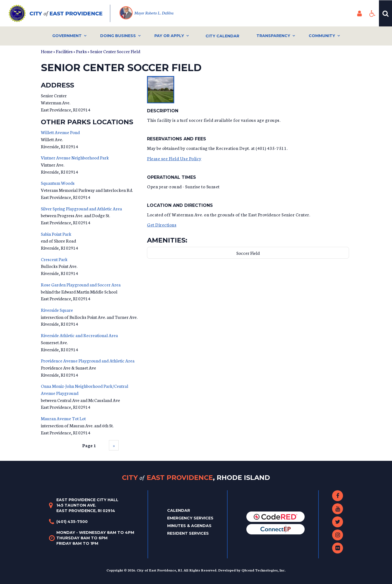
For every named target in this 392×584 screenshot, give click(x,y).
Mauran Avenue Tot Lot (63, 418)
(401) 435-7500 (72, 522)
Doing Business (118, 36)
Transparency (273, 36)
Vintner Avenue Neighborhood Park (75, 157)
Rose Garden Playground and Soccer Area (81, 284)
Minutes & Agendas (189, 526)
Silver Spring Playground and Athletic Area (81, 208)
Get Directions (162, 224)
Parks (81, 51)
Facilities (64, 51)
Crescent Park (54, 259)
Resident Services (188, 533)
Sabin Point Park (56, 234)
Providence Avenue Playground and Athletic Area (88, 360)
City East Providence (196, 478)
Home (47, 51)
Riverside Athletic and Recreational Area (79, 335)
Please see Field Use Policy (174, 158)
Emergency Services (190, 518)
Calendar (179, 510)
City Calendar (222, 36)
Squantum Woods (58, 183)
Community (322, 36)
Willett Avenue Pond (60, 132)
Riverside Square (57, 310)
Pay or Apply (169, 36)
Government (67, 36)
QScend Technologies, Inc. (264, 570)
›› (114, 445)
